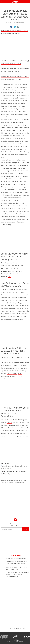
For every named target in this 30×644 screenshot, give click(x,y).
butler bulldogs (16, 475)
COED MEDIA (11, 637)
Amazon (14, 365)
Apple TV (10, 373)
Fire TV (20, 376)
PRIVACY (19, 624)
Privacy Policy (16, 633)
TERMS (23, 624)
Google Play (7, 365)
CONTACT (14, 624)
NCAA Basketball (10, 478)
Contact (16, 629)
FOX (10, 276)
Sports (10, 475)
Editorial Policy (16, 636)
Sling (5, 308)
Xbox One (7, 379)
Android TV (13, 376)
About (16, 630)
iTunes (20, 365)
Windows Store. (9, 368)
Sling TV (9, 306)
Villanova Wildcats (20, 478)
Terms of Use (16, 634)
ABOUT (9, 624)
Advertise (16, 632)
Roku (15, 373)
